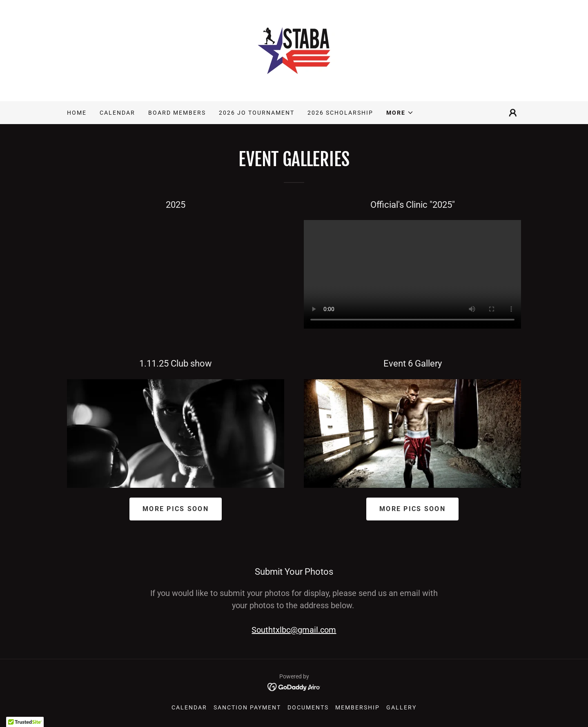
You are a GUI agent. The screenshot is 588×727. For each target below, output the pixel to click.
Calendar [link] (117, 113)
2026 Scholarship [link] (340, 113)
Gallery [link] (401, 707)
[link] (294, 50)
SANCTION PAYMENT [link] (247, 707)
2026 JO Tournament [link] (257, 113)
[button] (400, 113)
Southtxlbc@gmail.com (294, 630)
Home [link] (77, 113)
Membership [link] (357, 707)
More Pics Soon (176, 509)
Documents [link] (308, 707)
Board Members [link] (177, 113)
